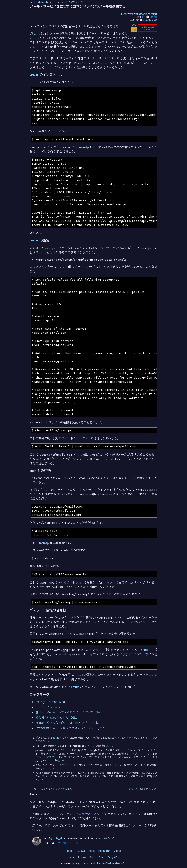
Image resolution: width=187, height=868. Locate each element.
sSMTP (57, 738)
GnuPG (146, 650)
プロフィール (136, 826)
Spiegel (57, 838)
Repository (104, 851)
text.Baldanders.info (43, 2)
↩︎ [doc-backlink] (49, 741)
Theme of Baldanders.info (110, 863)
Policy (92, 851)
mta (131, 14)
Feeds (69, 851)
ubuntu (153, 14)
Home (71, 857)
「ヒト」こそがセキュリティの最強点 (52, 789)
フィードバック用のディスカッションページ (75, 814)
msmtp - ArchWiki (48, 707)
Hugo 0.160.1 (83, 863)
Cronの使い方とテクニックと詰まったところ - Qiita (70, 728)
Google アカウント (48, 757)
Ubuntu (35, 34)
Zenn (101, 857)
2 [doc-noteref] (131, 247)
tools (144, 14)
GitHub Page (150, 20)
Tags (124, 14)
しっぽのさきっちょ (73, 2)
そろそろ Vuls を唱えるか (142, 789)
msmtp (92, 63)
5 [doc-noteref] (135, 686)
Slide (92, 857)
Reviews (80, 851)
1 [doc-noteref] (134, 62)
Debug (118, 851)
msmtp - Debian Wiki (50, 702)
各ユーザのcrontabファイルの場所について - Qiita (69, 712)
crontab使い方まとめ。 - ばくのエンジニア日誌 (67, 723)
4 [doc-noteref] (86, 678)
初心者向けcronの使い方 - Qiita (56, 717)
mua (137, 14)
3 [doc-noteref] (33, 270)
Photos (82, 857)
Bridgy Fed (114, 857)
